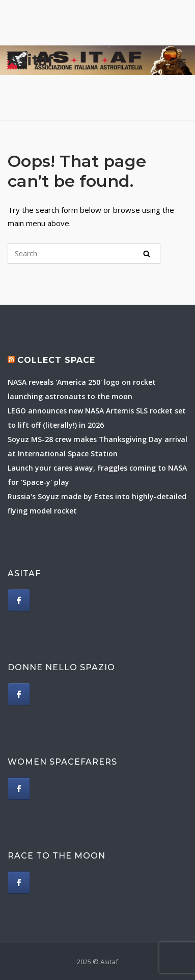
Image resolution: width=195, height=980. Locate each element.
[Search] (147, 254)
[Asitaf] (19, 600)
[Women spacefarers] (19, 789)
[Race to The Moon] (19, 883)
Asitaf (31, 60)
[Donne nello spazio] (19, 694)
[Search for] (84, 254)
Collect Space (56, 360)
